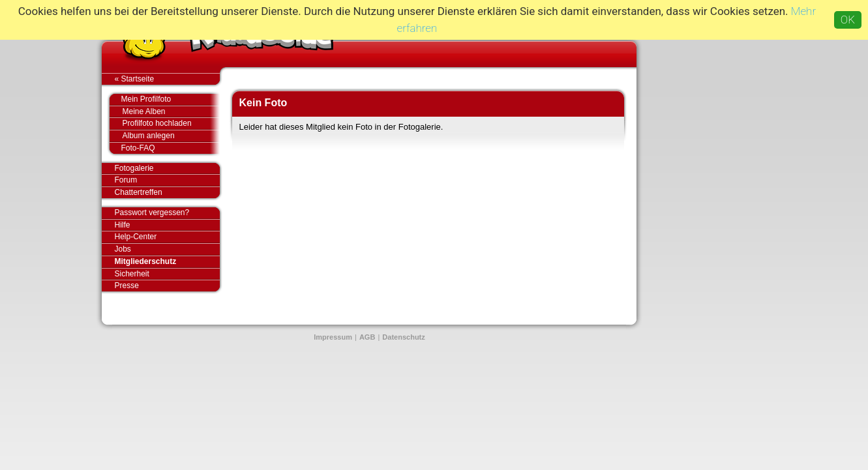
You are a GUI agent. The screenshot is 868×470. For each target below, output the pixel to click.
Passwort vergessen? (167, 213)
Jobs (123, 249)
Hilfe (123, 225)
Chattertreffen (167, 192)
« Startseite (167, 79)
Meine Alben (171, 112)
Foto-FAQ (164, 148)
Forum (126, 180)
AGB (367, 337)
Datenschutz (403, 337)
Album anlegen (171, 136)
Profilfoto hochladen (171, 124)
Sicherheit (132, 274)
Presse (167, 286)
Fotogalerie (167, 169)
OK (848, 20)
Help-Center (136, 237)
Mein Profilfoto (164, 100)
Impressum (333, 337)
